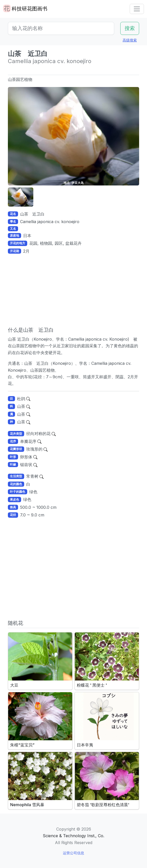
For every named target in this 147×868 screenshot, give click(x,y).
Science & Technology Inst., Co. (73, 836)
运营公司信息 (73, 853)
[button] (21, 197)
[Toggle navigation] (137, 9)
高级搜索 (130, 40)
